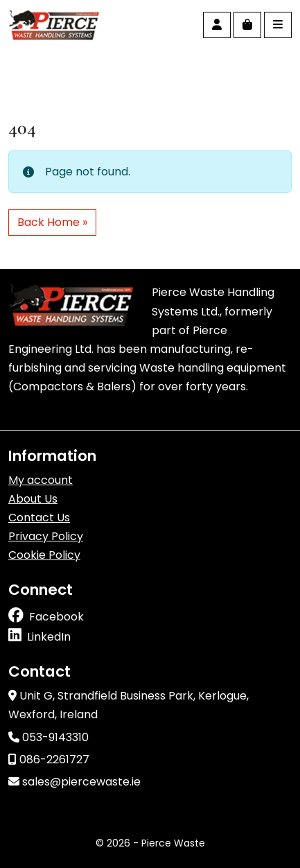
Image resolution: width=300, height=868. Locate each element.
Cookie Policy (44, 555)
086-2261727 (49, 759)
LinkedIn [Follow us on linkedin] (49, 637)
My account (41, 480)
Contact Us (39, 518)
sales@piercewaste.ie (74, 782)
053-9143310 (48, 737)
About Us (33, 499)
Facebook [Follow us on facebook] (56, 617)
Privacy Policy (46, 536)
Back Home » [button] (52, 222)
